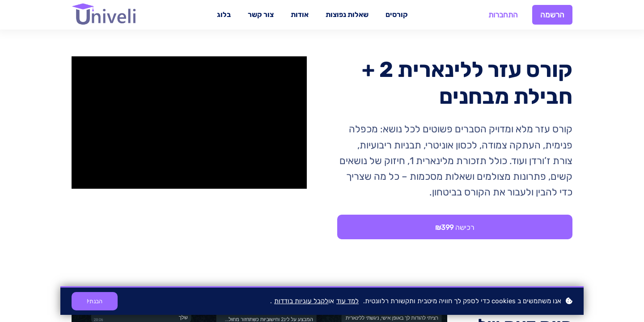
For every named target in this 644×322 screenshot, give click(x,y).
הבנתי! (95, 301)
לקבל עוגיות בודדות (301, 301)
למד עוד (347, 301)
